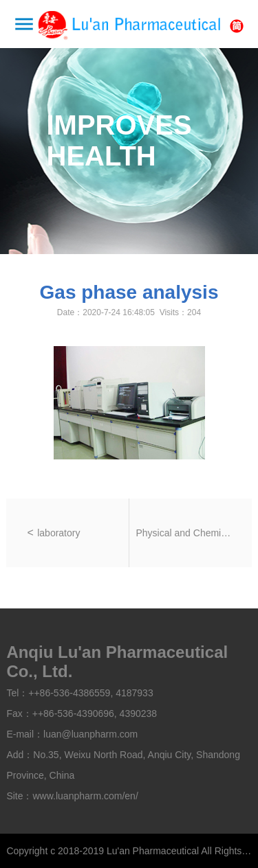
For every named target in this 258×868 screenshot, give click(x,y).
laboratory (58, 533)
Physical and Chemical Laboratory (184, 533)
